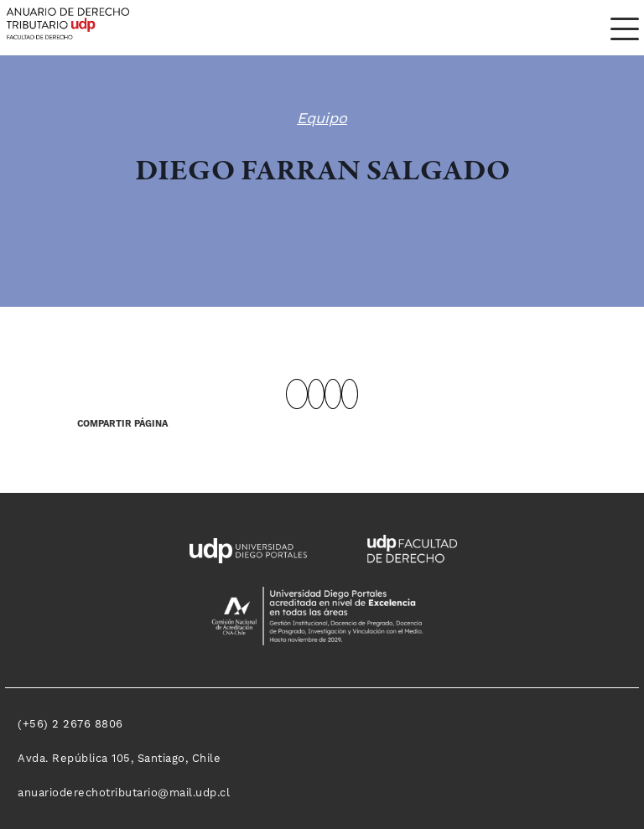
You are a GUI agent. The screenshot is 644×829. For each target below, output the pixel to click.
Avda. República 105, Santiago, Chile (119, 759)
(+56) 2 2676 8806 (70, 724)
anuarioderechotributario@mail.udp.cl (124, 793)
